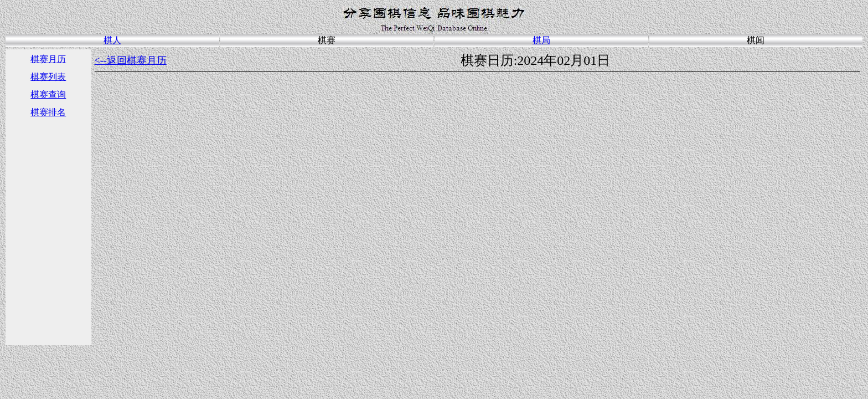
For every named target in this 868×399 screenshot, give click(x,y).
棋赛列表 (48, 77)
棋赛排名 (48, 112)
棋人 (112, 40)
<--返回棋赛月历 (131, 60)
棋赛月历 (48, 59)
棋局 (541, 40)
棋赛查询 (48, 94)
